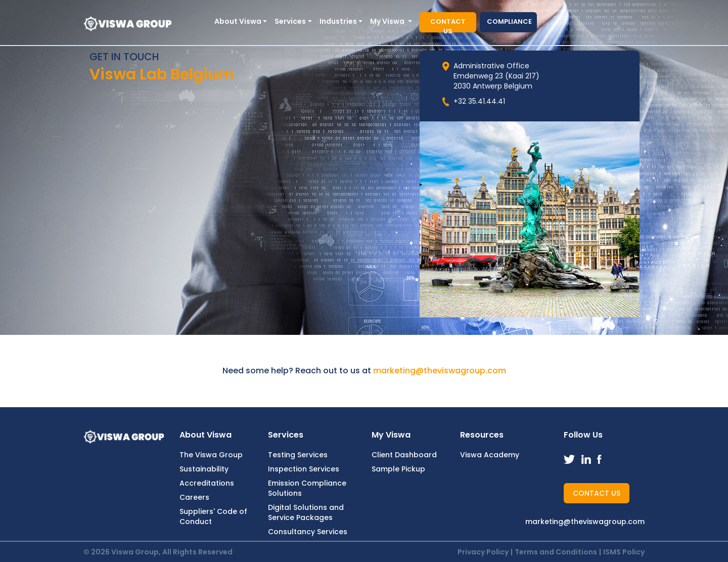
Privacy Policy (483, 552)
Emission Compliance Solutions (307, 488)
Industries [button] (338, 21)
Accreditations (207, 483)
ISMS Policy (624, 552)
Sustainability (204, 469)
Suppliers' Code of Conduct (213, 516)
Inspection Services (304, 469)
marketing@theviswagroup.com (440, 371)
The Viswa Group (211, 455)
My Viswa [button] (388, 21)
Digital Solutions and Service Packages (306, 512)
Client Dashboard (404, 455)
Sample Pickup (398, 469)
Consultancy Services (308, 532)
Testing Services (298, 455)
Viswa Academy (490, 455)
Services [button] (290, 21)
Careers (194, 497)
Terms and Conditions (556, 552)
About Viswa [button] (238, 21)
